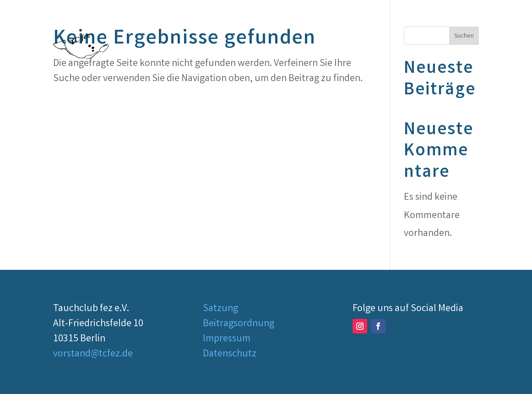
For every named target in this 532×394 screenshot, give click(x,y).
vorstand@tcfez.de (93, 354)
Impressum (227, 339)
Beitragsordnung (239, 324)
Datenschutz (230, 354)
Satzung (220, 309)
